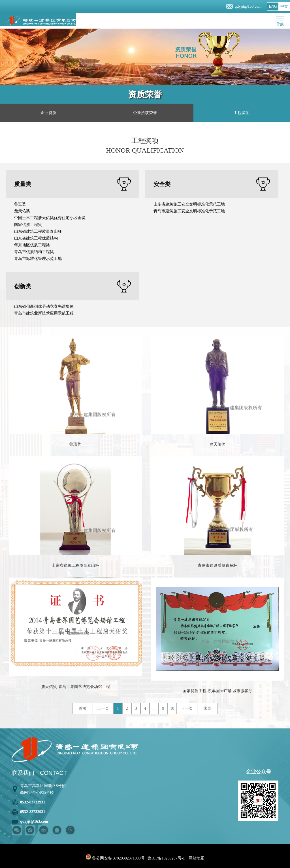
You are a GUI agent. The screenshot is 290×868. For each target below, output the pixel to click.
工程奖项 (242, 113)
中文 (284, 6)
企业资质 (48, 113)
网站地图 (197, 858)
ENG (273, 6)
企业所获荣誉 (145, 113)
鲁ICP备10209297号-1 (166, 858)
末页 (207, 708)
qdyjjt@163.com (248, 6)
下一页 (187, 708)
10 (172, 708)
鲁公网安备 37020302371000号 (115, 858)
